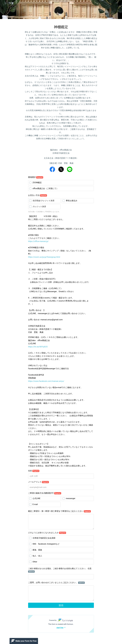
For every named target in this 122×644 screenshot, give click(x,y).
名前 (34, 471)
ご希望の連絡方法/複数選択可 (45, 493)
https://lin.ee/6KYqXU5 (38, 347)
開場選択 (36, 177)
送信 (61, 605)
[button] (61, 624)
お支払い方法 (38, 195)
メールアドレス (38, 482)
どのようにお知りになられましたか (47, 533)
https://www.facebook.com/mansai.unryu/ (46, 381)
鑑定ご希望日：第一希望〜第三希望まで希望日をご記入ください (59, 511)
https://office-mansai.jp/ (38, 241)
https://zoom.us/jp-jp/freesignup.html (44, 257)
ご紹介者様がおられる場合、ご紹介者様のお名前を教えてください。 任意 (60, 570)
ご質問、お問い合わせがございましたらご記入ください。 (56, 583)
